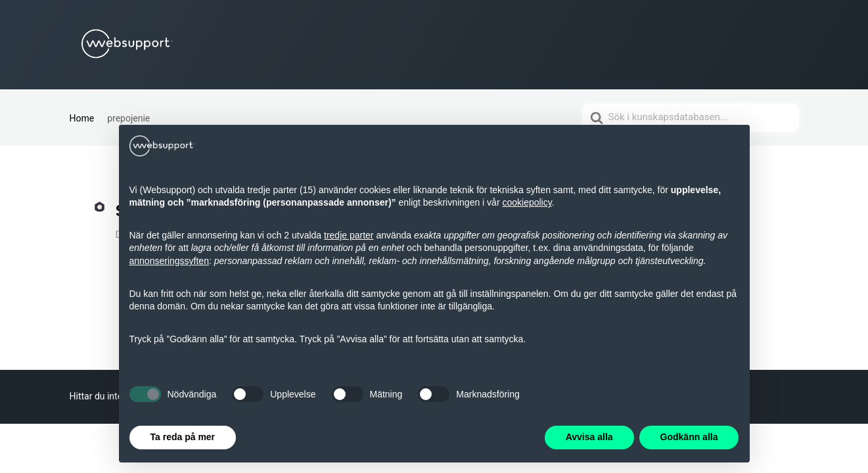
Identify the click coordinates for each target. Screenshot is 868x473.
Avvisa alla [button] (589, 437)
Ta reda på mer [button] (183, 437)
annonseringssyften (169, 261)
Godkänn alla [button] (689, 437)
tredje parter (349, 235)
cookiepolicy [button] (527, 202)
